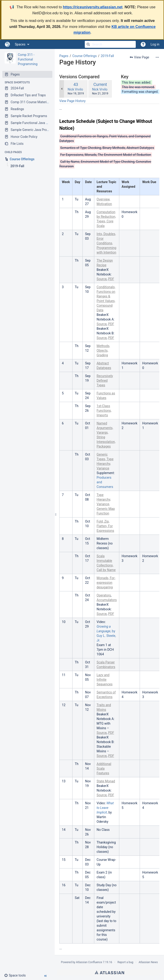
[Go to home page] (7, 44)
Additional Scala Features (104, 768)
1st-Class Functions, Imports (104, 411)
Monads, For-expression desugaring (106, 583)
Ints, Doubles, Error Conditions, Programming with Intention (106, 243)
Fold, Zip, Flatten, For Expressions (105, 526)
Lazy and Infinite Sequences (105, 680)
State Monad (106, 781)
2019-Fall (107, 56)
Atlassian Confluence (89, 962)
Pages (64, 56)
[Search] (88, 44)
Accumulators (107, 600)
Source (102, 279)
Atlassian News (148, 962)
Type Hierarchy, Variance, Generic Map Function (106, 504)
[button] (17, 975)
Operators (104, 595)
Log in (155, 44)
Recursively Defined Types (105, 381)
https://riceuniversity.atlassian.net (93, 7)
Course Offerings (84, 56)
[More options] (157, 57)
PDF (111, 279)
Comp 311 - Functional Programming (28, 59)
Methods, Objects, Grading (103, 351)
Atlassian (109, 972)
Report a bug (125, 962)
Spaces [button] (20, 44)
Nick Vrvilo (75, 89)
